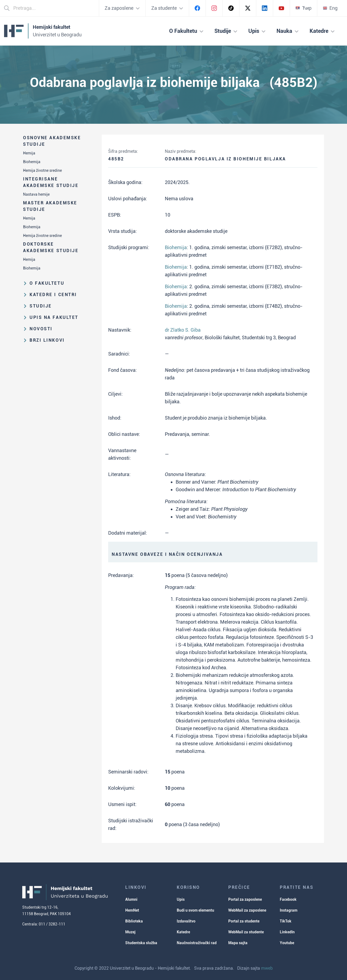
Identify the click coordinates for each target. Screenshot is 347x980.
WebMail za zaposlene (247, 910)
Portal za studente (244, 921)
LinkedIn (287, 932)
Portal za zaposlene (245, 899)
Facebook (288, 899)
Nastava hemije (36, 194)
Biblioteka (134, 921)
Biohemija (32, 162)
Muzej (130, 932)
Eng (330, 8)
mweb (267, 968)
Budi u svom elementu (195, 910)
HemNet (132, 910)
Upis (181, 899)
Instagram (289, 910)
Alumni (131, 899)
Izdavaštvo (186, 921)
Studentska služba (141, 943)
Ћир (303, 8)
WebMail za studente (246, 932)
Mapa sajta (238, 943)
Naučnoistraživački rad (197, 943)
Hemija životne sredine (42, 170)
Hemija (29, 153)
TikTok (286, 921)
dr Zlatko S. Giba (183, 330)
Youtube (287, 943)
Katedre (183, 932)
